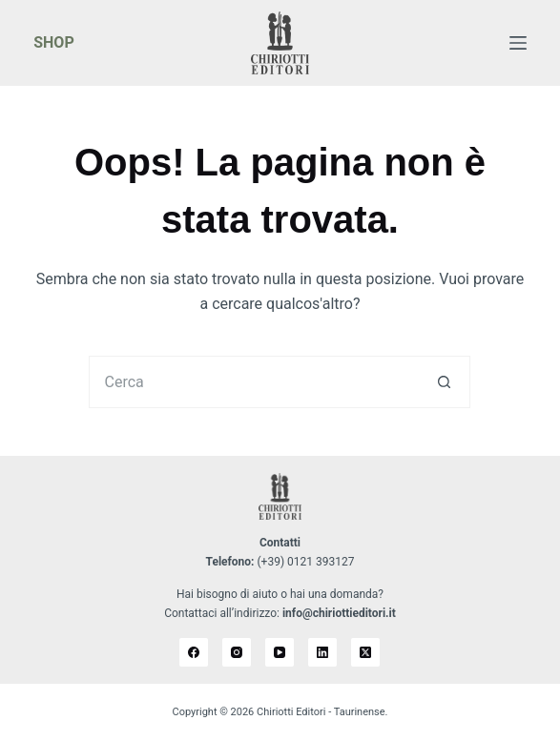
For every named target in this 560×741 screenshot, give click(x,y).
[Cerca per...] (253, 382)
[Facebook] (194, 652)
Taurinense (360, 712)
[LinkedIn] (322, 652)
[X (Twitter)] (365, 652)
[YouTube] (280, 652)
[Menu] (518, 43)
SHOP (54, 42)
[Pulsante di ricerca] (444, 382)
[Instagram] (237, 652)
